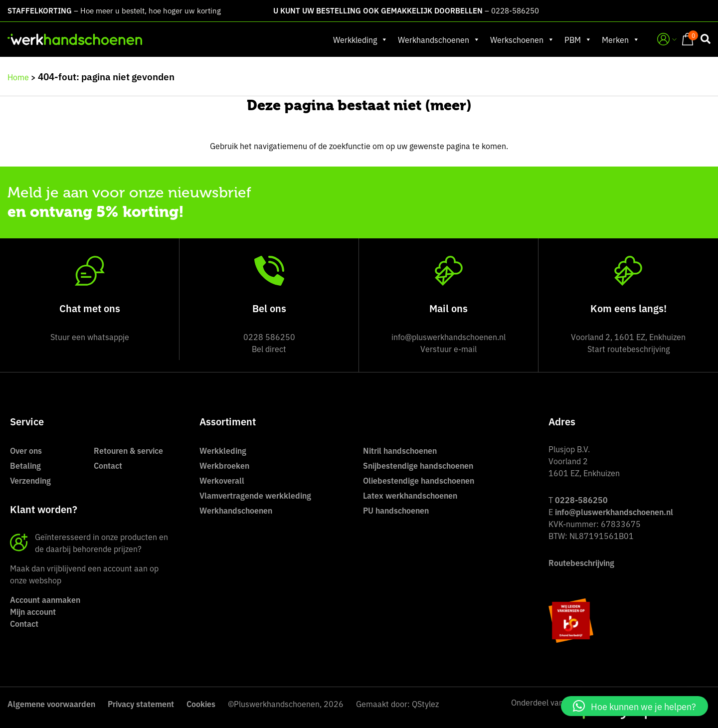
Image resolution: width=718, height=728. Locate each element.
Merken (621, 39)
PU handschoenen (396, 510)
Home (18, 77)
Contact (108, 465)
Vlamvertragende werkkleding (255, 495)
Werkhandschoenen (439, 39)
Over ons (26, 450)
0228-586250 (515, 10)
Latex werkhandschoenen (410, 495)
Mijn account (33, 611)
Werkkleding (360, 39)
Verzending (30, 480)
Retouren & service (128, 450)
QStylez (425, 704)
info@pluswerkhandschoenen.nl (614, 512)
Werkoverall (222, 480)
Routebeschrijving (581, 562)
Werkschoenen (522, 39)
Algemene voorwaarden (51, 704)
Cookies (201, 704)
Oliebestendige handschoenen (419, 480)
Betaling (25, 465)
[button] (634, 706)
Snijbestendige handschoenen (418, 465)
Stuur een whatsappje (90, 337)
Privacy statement (141, 704)
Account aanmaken (45, 599)
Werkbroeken (224, 465)
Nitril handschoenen (400, 450)
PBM (578, 39)
